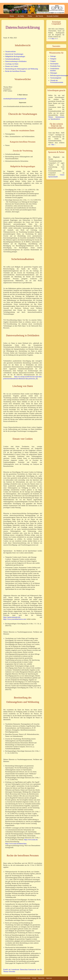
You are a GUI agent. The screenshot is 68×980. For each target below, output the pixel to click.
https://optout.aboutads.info (12, 617)
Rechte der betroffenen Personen (16, 71)
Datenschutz (41, 978)
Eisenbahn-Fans (55, 66)
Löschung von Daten (12, 64)
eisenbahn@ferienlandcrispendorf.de (15, 99)
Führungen (54, 73)
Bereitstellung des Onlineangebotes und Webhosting (22, 69)
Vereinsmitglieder (56, 78)
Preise (30, 16)
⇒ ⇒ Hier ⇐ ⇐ (53, 39)
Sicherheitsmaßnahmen (13, 59)
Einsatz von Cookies (12, 66)
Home (12, 16)
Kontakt (34, 978)
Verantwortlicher (11, 52)
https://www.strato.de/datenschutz (16, 844)
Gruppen (53, 61)
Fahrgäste (53, 59)
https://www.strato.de (31, 840)
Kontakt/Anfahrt (53, 16)
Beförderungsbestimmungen (59, 75)
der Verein (39, 16)
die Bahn (21, 16)
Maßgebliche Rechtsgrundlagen (15, 56)
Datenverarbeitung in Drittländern (16, 61)
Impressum (49, 978)
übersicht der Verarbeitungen (14, 54)
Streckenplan (54, 64)
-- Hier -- (53, 145)
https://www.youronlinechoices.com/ (15, 619)
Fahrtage (53, 56)
